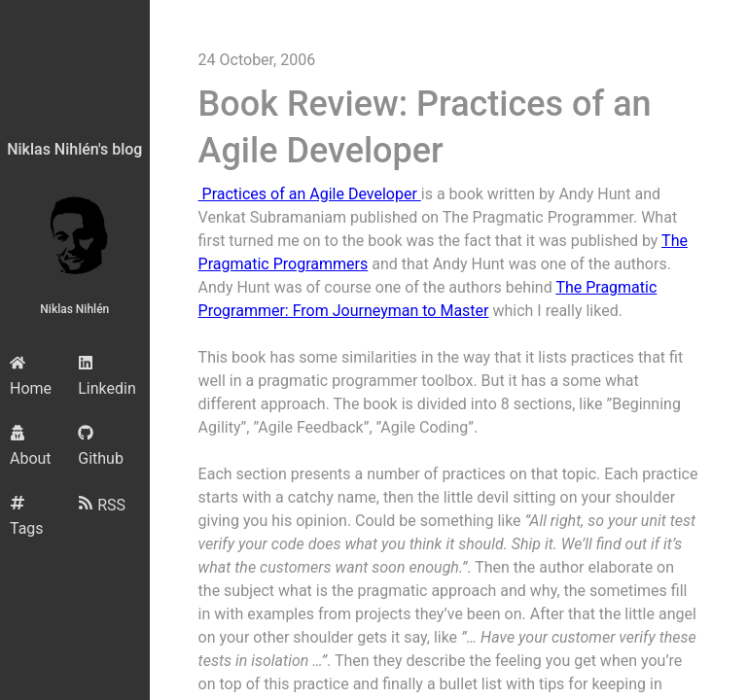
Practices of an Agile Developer (310, 194)
